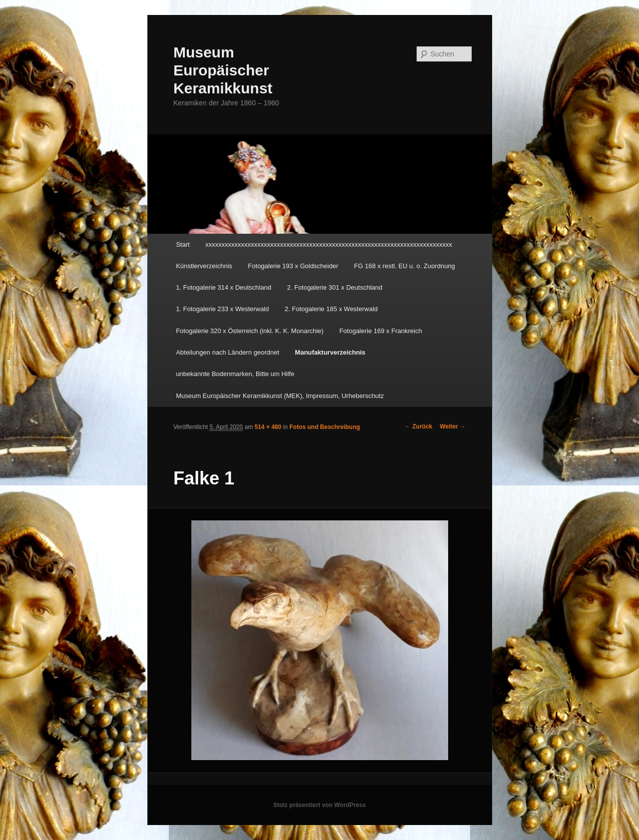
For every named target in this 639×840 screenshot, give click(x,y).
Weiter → (453, 426)
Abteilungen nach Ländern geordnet (228, 352)
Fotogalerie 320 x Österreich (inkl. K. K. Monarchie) (250, 331)
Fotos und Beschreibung (324, 427)
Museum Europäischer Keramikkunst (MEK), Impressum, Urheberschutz (280, 396)
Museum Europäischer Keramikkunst (223, 70)
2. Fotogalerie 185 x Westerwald (331, 309)
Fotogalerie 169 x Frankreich (380, 331)
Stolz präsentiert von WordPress (319, 805)
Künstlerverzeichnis (204, 266)
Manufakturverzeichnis (330, 352)
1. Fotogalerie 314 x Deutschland (224, 287)
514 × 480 (268, 427)
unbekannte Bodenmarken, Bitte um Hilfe (235, 374)
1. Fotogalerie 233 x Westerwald (222, 309)
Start (183, 244)
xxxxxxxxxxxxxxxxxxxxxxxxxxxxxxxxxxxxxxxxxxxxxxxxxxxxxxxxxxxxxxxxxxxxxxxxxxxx (329, 244)
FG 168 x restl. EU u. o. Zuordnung (405, 266)
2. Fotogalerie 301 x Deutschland (334, 287)
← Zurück (418, 426)
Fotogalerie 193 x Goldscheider (293, 266)
